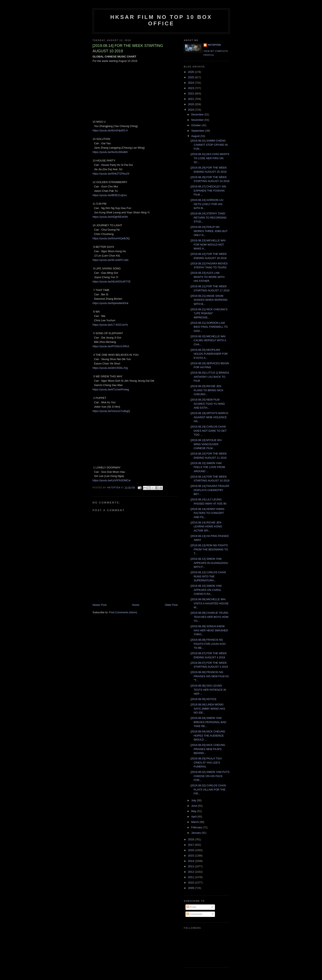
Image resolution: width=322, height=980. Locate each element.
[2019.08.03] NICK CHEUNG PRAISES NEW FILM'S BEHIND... (208, 749)
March (195, 822)
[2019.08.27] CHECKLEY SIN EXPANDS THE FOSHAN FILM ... (208, 191)
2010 (191, 883)
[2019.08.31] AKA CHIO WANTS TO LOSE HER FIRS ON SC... (210, 158)
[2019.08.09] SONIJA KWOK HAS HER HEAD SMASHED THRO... (209, 630)
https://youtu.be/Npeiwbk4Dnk (110, 303)
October (196, 125)
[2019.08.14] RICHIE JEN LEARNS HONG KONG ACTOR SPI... (206, 527)
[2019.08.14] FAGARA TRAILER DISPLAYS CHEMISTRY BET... (210, 490)
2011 (191, 877)
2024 (191, 83)
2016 (191, 850)
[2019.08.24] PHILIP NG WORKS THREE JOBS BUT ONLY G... (209, 231)
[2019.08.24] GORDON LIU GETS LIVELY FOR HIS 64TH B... (207, 204)
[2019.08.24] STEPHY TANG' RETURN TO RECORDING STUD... (208, 218)
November (198, 120)
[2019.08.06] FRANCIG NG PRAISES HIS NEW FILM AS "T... (210, 676)
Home (136, 605)
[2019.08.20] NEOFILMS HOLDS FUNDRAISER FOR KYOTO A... (209, 354)
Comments (194, 914)
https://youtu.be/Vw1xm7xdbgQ (111, 411)
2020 (191, 104)
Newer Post (99, 605)
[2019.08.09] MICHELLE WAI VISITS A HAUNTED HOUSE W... (209, 603)
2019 (191, 110)
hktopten (214, 45)
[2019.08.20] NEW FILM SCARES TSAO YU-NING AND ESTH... (208, 404)
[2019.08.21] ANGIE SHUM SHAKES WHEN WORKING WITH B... (209, 300)
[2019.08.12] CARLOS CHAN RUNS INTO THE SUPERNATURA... (208, 576)
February (197, 827)
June (195, 806)
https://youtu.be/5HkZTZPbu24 (111, 174)
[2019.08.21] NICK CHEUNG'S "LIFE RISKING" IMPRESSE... (209, 313)
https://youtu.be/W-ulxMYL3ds (110, 260)
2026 (191, 72)
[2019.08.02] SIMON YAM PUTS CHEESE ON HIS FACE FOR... (210, 776)
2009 (191, 888)
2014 (191, 861)
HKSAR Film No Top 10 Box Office (161, 20)
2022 (191, 93)
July (194, 800)
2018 (191, 839)
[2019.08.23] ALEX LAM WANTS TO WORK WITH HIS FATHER (207, 277)
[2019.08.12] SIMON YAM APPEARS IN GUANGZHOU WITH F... (209, 563)
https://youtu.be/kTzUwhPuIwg (111, 389)
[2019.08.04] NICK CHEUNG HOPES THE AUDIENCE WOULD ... (208, 736)
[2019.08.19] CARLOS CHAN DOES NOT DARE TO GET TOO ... (209, 431)
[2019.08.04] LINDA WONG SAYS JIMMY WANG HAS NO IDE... (208, 709)
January (196, 833)
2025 (191, 77)
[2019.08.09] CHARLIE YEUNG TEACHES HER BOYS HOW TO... (209, 617)
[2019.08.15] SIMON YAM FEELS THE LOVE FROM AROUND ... (208, 467)
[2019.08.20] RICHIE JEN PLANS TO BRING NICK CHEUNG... (207, 390)
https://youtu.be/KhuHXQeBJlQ (111, 238)
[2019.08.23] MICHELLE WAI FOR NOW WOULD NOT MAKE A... (208, 244)
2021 (191, 99)
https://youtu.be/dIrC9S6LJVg (110, 368)
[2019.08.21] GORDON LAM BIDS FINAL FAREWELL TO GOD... (209, 327)
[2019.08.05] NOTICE (203, 699)
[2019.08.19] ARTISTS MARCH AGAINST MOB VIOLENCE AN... (209, 417)
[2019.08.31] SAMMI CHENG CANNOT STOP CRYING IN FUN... (209, 145)
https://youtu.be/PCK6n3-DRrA (111, 346)
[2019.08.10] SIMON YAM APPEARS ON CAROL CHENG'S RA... (206, 590)
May (194, 811)
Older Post (171, 605)
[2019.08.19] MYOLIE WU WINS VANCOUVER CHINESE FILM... (206, 444)
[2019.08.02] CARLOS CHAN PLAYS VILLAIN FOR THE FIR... (208, 789)
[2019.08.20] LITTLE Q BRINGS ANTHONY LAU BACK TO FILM (210, 377)
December (198, 114)
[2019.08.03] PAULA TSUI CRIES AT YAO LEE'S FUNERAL (206, 762)
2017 (191, 845)
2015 (191, 856)
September (198, 131)
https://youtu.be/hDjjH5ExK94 (110, 217)
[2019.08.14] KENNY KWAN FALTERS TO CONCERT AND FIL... (207, 513)
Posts (191, 907)
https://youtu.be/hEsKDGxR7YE (112, 282)
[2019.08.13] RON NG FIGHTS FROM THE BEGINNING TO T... (209, 549)
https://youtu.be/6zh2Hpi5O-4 (110, 130)
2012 (191, 872)
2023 (191, 88)
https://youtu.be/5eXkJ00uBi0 (110, 152)
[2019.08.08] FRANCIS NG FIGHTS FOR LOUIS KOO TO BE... (208, 644)
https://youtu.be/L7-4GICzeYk (110, 325)
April (194, 817)
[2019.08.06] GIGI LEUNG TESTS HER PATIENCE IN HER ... (208, 690)
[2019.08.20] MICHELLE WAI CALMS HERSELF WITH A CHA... (208, 340)
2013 (191, 866)
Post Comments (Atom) (123, 612)
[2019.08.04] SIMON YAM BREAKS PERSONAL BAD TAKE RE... (208, 722)
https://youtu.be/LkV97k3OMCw (112, 480)
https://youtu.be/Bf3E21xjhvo (110, 195)
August (196, 136)
